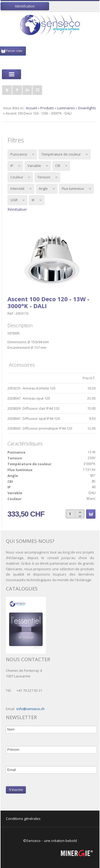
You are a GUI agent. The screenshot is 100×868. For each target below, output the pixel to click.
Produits (47, 108)
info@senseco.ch (31, 709)
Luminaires (66, 108)
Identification (25, 6)
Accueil (31, 108)
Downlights (87, 108)
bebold (71, 841)
